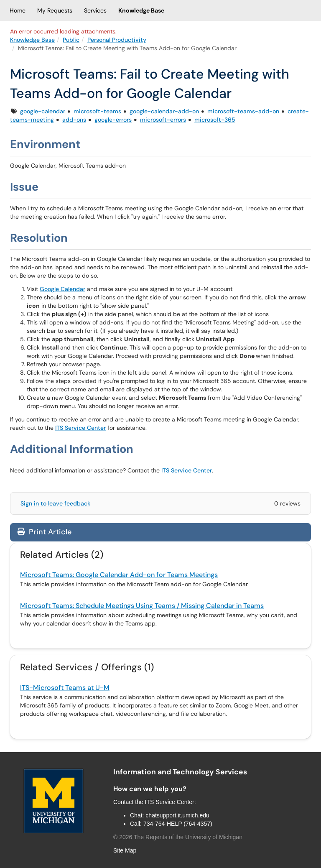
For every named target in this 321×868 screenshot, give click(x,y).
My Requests (55, 10)
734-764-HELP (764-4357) (178, 824)
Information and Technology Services (180, 772)
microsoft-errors (163, 120)
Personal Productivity (117, 40)
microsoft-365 (215, 120)
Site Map (125, 850)
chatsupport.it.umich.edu (177, 815)
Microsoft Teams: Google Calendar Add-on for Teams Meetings (119, 575)
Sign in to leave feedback (55, 503)
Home (18, 10)
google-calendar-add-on (164, 111)
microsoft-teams (97, 111)
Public (71, 40)
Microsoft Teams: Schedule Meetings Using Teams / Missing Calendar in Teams (142, 606)
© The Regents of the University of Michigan (178, 837)
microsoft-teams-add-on (243, 111)
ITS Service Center (80, 428)
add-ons (74, 120)
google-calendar (43, 111)
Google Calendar (62, 289)
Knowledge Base (141, 10)
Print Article (45, 532)
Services (95, 10)
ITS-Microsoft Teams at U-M (65, 688)
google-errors (113, 120)
